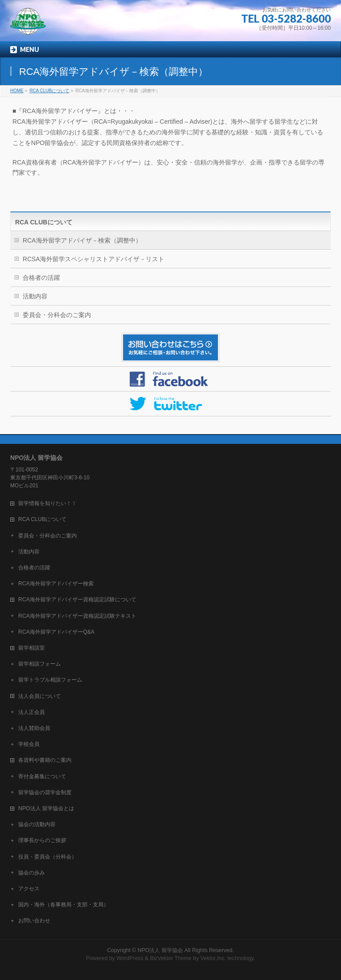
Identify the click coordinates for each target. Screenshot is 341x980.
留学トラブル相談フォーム (50, 680)
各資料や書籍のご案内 (45, 760)
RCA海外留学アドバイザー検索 (56, 584)
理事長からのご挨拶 (42, 840)
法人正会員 (32, 712)
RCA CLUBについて (44, 222)
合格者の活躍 (41, 278)
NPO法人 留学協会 (160, 950)
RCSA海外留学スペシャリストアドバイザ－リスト (93, 259)
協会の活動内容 (37, 824)
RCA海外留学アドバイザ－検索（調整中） (82, 240)
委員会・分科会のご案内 (57, 315)
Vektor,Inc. (213, 958)
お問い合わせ (34, 921)
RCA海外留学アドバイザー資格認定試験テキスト (77, 616)
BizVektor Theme (171, 958)
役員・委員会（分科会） (48, 857)
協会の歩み (32, 873)
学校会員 (29, 744)
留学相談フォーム (40, 664)
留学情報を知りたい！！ (48, 503)
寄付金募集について (42, 776)
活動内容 (35, 296)
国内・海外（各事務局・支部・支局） (63, 905)
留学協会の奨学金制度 (45, 792)
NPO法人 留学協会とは (46, 808)
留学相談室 (32, 648)
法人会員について (40, 696)
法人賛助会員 (34, 728)
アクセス (29, 889)
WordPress (130, 958)
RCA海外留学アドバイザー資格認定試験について (77, 600)
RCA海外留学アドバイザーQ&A (56, 632)
